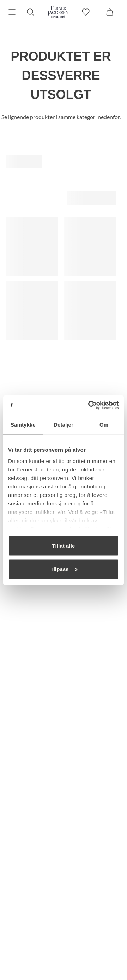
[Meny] (12, 12)
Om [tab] (104, 425)
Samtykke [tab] (23, 425)
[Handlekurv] (110, 12)
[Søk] (30, 12)
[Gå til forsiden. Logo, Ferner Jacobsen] (58, 12)
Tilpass (64, 569)
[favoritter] (86, 12)
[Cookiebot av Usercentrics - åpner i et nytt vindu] (90, 405)
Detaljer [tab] (64, 425)
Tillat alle (63, 546)
